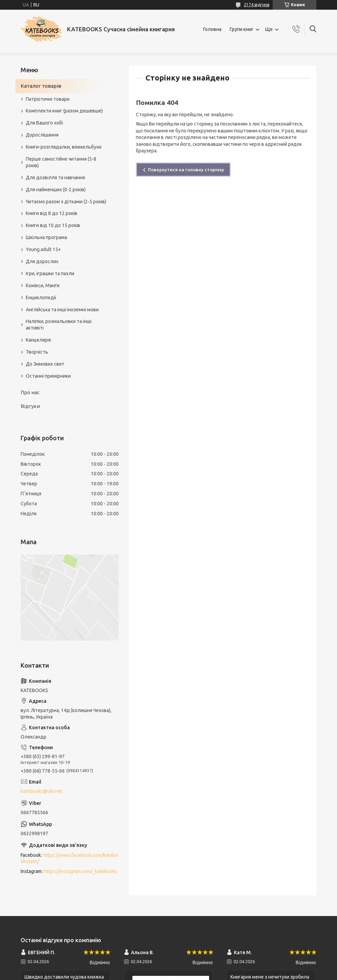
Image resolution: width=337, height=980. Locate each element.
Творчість (37, 352)
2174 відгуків (257, 5)
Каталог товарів (41, 86)
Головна (212, 29)
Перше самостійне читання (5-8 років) (61, 162)
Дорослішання (42, 135)
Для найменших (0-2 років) (56, 190)
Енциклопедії (41, 298)
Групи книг (242, 29)
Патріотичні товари (48, 99)
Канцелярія (38, 340)
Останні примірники (48, 376)
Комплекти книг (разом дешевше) (64, 111)
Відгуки (30, 406)
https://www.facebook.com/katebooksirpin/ (69, 858)
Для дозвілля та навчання (55, 177)
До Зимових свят (45, 364)
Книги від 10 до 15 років (53, 225)
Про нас (30, 392)
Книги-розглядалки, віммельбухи (64, 147)
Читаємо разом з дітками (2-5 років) (66, 202)
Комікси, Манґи (43, 286)
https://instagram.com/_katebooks (81, 871)
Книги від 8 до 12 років (52, 213)
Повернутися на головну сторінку (186, 170)
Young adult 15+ (43, 249)
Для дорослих (42, 261)
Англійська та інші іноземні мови (62, 310)
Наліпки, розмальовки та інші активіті (59, 325)
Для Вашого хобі (44, 123)
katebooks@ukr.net (41, 791)
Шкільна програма (46, 237)
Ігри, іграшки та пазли (50, 273)
